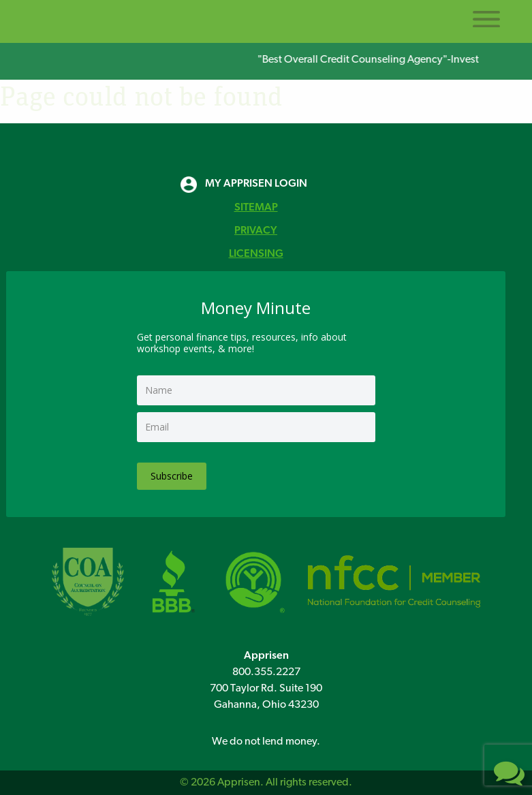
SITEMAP (256, 208)
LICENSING (256, 254)
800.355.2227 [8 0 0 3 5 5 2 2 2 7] (266, 672)
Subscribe (172, 476)
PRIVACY (256, 231)
